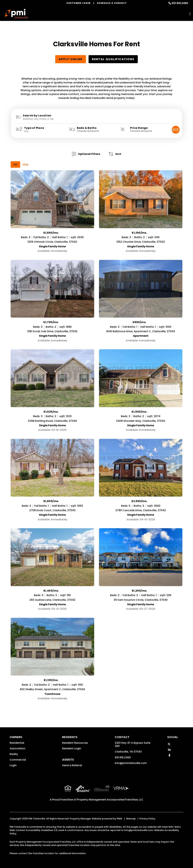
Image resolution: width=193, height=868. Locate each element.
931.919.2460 (180, 3)
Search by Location (37, 116)
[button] (169, 744)
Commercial (18, 760)
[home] (16, 14)
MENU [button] (190, 14)
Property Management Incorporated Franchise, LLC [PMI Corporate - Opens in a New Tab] (110, 799)
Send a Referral (72, 765)
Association (17, 748)
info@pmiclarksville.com (131, 763)
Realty (14, 754)
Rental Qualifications (113, 59)
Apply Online (71, 59)
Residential (17, 743)
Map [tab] (26, 164)
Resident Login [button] (72, 748)
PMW (119, 818)
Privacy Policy (147, 818)
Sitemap (131, 818)
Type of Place (34, 128)
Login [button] (13, 765)
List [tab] (15, 164)
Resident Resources (75, 743)
